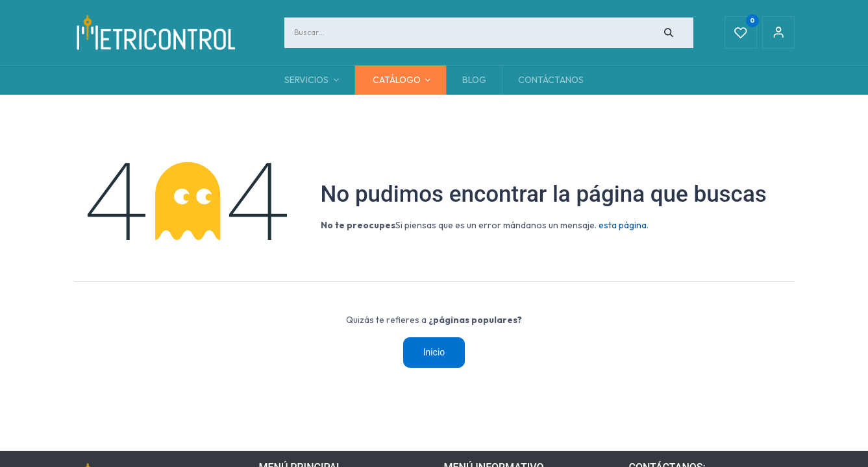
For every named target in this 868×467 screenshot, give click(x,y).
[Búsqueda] (668, 33)
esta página (623, 225)
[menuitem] (474, 80)
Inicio (434, 352)
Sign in (778, 32)
